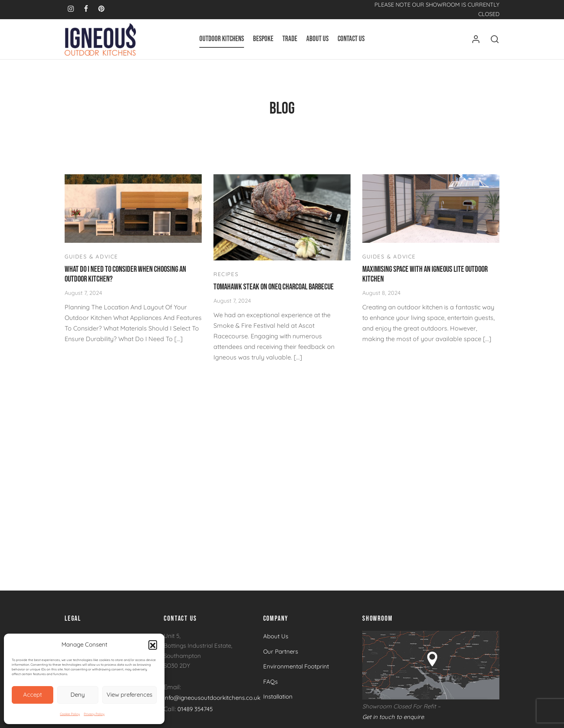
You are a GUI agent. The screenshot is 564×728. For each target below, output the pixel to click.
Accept (33, 695)
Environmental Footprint (296, 671)
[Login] (476, 39)
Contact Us (351, 39)
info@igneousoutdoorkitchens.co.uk (212, 702)
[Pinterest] (101, 9)
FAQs (270, 686)
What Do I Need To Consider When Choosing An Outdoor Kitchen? (125, 278)
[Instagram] (71, 9)
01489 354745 (195, 713)
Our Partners (281, 655)
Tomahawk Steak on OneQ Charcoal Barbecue (274, 291)
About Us (317, 39)
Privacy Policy (94, 714)
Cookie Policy (70, 714)
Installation (278, 701)
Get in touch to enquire (393, 721)
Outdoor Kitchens (222, 39)
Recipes (226, 278)
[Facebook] (86, 9)
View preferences (129, 695)
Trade (290, 39)
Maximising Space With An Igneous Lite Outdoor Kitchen (425, 278)
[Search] (495, 39)
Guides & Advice (91, 260)
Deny (78, 695)
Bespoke (263, 39)
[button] (153, 645)
